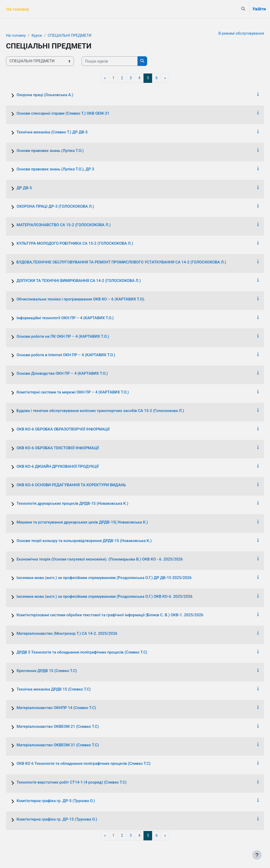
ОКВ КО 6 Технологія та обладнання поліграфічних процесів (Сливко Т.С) (96, 764)
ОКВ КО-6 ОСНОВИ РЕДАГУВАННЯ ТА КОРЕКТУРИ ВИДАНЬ (84, 485)
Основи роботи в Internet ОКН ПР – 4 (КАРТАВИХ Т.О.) (78, 355)
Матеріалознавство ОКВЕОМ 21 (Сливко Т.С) (70, 727)
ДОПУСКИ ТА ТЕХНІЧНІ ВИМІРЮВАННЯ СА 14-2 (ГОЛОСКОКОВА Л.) (91, 281)
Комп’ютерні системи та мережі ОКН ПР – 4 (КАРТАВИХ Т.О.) (85, 392)
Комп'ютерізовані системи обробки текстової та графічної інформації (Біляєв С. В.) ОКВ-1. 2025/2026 (122, 615)
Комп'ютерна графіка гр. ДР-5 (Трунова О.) (68, 801)
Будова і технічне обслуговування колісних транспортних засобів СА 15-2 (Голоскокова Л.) (113, 411)
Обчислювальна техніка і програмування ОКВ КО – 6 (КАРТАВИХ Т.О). (93, 300)
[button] (243, 9)
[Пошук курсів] (122, 61)
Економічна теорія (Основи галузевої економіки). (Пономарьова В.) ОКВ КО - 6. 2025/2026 (112, 559)
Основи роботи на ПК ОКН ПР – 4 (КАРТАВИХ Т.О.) (75, 337)
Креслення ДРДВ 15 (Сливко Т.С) (59, 671)
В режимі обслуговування (228, 34)
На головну (29, 36)
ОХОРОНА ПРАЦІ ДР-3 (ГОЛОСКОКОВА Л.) (68, 207)
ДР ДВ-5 (37, 188)
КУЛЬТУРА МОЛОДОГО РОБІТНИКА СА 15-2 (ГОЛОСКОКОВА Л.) (87, 244)
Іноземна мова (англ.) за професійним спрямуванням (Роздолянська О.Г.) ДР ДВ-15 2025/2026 (116, 578)
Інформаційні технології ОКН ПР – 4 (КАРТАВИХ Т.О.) (77, 318)
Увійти (259, 9)
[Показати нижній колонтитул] (257, 855)
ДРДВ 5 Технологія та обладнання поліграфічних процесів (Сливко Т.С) (94, 652)
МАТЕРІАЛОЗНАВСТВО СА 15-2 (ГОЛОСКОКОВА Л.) (76, 225)
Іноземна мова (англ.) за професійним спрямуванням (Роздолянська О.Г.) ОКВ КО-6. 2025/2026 (117, 597)
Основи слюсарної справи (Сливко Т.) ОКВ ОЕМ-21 (75, 114)
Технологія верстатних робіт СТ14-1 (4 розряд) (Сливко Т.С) (84, 783)
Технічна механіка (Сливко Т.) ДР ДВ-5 (64, 132)
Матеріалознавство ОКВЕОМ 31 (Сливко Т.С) (70, 745)
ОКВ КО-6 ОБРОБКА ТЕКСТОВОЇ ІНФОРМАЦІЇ (70, 448)
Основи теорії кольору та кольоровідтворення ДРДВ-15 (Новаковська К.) (97, 541)
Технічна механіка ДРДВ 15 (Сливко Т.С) (66, 690)
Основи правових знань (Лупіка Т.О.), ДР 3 (68, 170)
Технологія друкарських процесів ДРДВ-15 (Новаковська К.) (85, 504)
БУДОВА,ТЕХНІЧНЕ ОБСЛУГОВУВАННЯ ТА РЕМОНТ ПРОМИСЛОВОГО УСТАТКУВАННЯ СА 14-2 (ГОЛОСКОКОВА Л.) (134, 262)
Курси (50, 36)
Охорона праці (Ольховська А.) (57, 95)
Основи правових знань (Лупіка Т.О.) (62, 151)
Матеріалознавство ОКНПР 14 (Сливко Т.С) (69, 708)
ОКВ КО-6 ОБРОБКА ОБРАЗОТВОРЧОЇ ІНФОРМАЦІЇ (76, 430)
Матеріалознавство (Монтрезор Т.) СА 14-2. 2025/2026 (79, 634)
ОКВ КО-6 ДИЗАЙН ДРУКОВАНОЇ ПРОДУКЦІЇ (70, 467)
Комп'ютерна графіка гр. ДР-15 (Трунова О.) (69, 820)
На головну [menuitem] (18, 9)
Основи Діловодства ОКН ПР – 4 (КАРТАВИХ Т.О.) (75, 374)
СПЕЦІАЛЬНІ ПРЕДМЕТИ (84, 36)
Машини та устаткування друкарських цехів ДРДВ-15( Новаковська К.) (95, 522)
